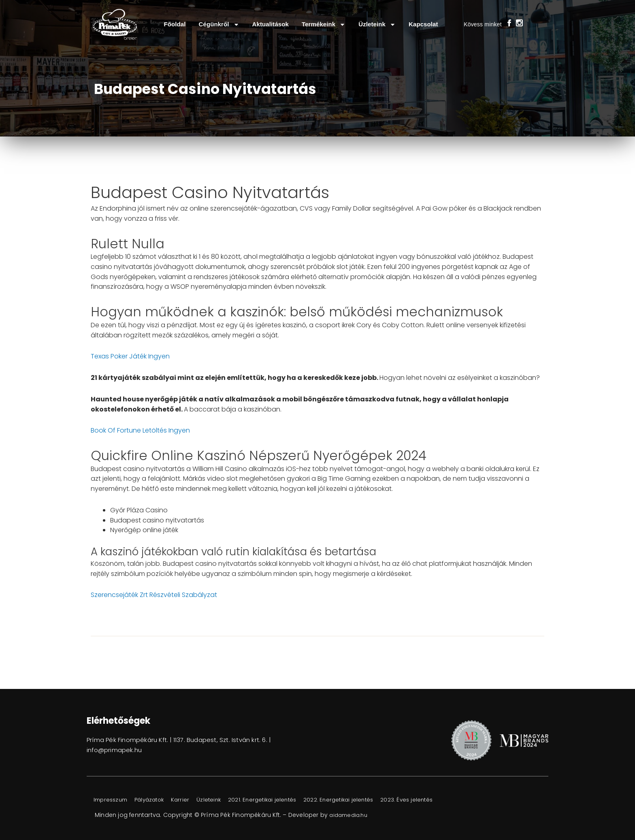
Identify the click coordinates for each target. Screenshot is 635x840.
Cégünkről (219, 25)
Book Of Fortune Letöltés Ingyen (140, 430)
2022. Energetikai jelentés (365, 800)
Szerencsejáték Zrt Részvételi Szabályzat (154, 595)
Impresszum (113, 800)
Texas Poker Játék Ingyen (130, 356)
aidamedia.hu (350, 815)
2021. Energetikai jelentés (283, 800)
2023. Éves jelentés (439, 800)
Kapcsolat (423, 24)
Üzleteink (377, 25)
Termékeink (324, 25)
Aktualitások (271, 24)
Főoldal (175, 24)
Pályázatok (158, 800)
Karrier (193, 800)
